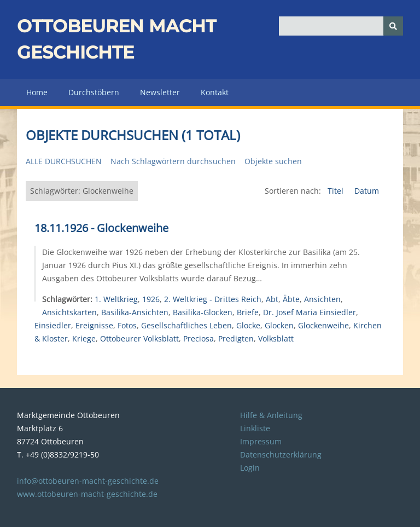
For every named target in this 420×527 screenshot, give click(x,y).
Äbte (291, 299)
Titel (337, 191)
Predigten (236, 338)
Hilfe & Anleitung (271, 415)
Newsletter (160, 92)
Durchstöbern (94, 92)
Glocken (279, 325)
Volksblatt (276, 338)
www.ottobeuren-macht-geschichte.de (87, 494)
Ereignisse (94, 325)
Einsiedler (53, 325)
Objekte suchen (273, 161)
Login (250, 468)
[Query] (341, 26)
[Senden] (393, 26)
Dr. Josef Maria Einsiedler (310, 312)
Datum (367, 191)
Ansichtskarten (69, 312)
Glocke (248, 325)
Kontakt (215, 92)
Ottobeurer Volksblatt (139, 338)
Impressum (261, 441)
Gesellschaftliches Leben (186, 325)
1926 (151, 299)
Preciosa (199, 338)
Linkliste (255, 428)
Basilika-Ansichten (135, 312)
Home (37, 92)
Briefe (248, 312)
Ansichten (322, 299)
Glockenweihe (323, 325)
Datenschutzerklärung (281, 454)
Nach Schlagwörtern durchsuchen (173, 161)
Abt (272, 299)
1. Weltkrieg (116, 299)
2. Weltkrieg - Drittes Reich (213, 299)
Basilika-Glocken (203, 312)
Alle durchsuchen (64, 161)
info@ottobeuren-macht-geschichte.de (88, 481)
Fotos (127, 325)
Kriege (84, 338)
